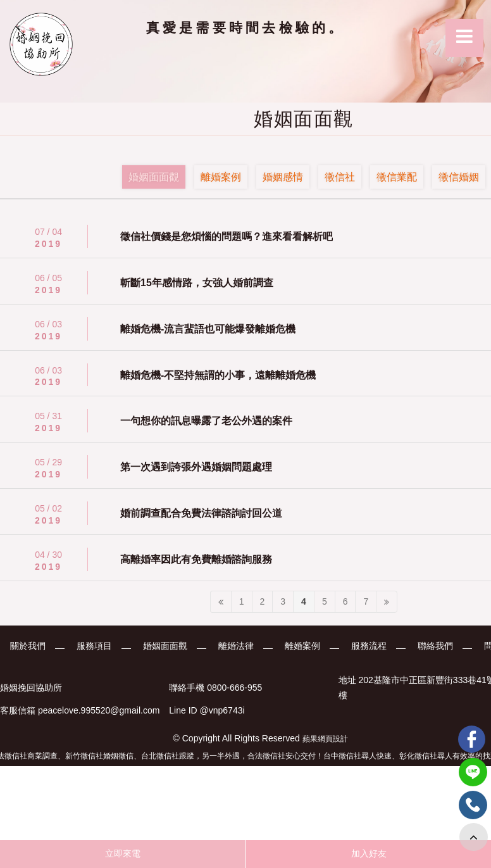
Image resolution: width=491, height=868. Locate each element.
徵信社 (340, 177)
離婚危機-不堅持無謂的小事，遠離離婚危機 (218, 375)
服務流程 (370, 646)
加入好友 (369, 853)
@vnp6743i (222, 711)
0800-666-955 (234, 688)
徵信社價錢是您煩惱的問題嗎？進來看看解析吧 (227, 236)
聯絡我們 (436, 646)
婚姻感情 (283, 177)
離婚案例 (221, 177)
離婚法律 (236, 646)
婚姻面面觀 (154, 177)
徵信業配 (397, 177)
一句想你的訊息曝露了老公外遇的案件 (206, 421)
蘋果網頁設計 (325, 739)
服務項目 (94, 646)
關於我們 (27, 646)
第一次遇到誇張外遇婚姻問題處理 (196, 467)
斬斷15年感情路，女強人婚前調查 (197, 283)
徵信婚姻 (459, 177)
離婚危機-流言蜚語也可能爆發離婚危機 (208, 329)
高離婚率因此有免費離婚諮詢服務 (196, 559)
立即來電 (123, 853)
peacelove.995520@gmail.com (99, 711)
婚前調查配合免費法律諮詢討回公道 (201, 513)
